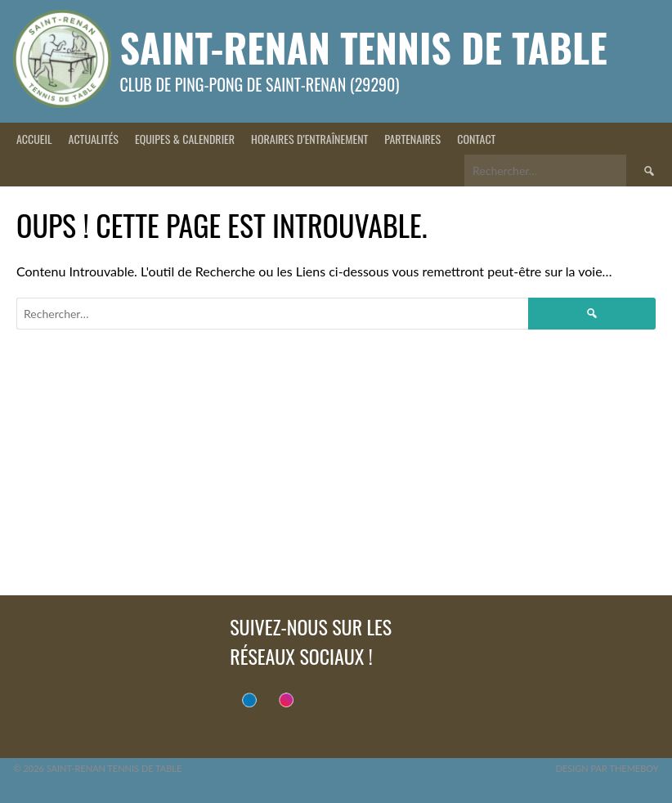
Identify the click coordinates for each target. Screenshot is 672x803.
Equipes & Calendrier (185, 139)
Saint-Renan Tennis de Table (363, 47)
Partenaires (412, 139)
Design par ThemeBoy (607, 768)
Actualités (94, 139)
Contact (476, 139)
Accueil (34, 139)
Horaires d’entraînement (309, 139)
